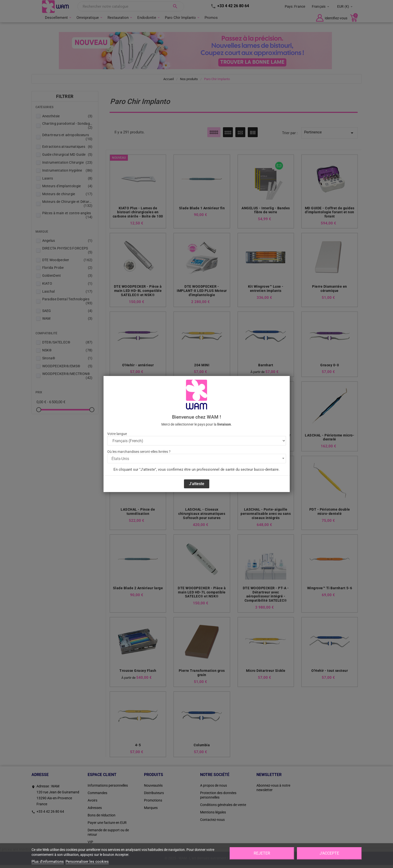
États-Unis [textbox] (120, 459)
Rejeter (262, 853)
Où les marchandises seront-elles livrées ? (139, 452)
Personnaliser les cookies (87, 862)
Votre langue (117, 434)
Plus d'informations (48, 862)
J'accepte (329, 853)
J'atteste (197, 484)
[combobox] (197, 459)
